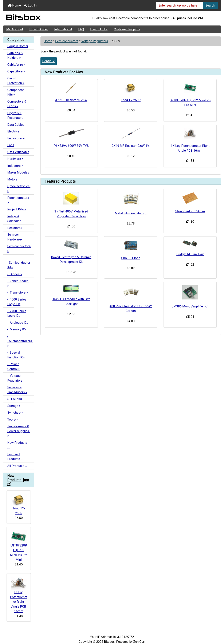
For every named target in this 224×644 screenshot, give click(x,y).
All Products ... (18, 466)
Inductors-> (15, 166)
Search (210, 5)
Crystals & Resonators (15, 116)
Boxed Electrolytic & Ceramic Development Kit (71, 260)
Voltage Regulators (95, 41)
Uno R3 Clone (131, 258)
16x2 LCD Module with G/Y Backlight (71, 301)
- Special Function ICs (16, 355)
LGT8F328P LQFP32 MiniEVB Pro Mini (19, 546)
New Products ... (17, 445)
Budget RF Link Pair (190, 254)
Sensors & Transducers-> (17, 390)
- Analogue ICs (18, 323)
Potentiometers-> (19, 200)
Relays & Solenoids (14, 219)
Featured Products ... (15, 457)
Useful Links (99, 29)
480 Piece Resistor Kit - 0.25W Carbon (131, 309)
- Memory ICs (17, 329)
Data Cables (16, 125)
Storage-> (14, 406)
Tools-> (13, 420)
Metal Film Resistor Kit (131, 213)
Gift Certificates (18, 152)
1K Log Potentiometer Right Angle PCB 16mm (19, 595)
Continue (49, 61)
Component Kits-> (16, 92)
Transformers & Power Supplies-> (19, 431)
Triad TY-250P (19, 504)
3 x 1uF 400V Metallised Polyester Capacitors (71, 214)
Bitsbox (109, 642)
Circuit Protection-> (16, 81)
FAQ (81, 29)
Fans (11, 145)
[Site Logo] (39, 18)
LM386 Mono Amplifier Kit (190, 306)
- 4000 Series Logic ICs (17, 302)
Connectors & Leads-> (17, 104)
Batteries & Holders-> (15, 55)
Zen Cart (139, 642)
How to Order (39, 29)
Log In (30, 5)
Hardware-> (15, 159)
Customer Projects (127, 29)
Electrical (14, 131)
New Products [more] (18, 480)
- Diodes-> (15, 274)
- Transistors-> (18, 293)
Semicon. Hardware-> (15, 237)
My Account (15, 29)
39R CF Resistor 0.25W (71, 100)
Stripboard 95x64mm (190, 211)
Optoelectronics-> (19, 189)
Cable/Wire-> (16, 65)
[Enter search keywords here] (180, 5)
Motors (12, 179)
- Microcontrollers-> (20, 341)
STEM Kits (15, 399)
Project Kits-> (17, 209)
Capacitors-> (16, 71)
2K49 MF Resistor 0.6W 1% (131, 146)
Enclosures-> (16, 138)
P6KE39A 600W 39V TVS (71, 146)
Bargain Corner (18, 46)
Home (14, 5)
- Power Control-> (14, 367)
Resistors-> (15, 228)
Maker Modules (18, 172)
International (63, 29)
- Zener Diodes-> (18, 283)
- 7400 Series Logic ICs (17, 313)
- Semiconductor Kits (19, 263)
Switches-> (15, 413)
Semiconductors (67, 41)
